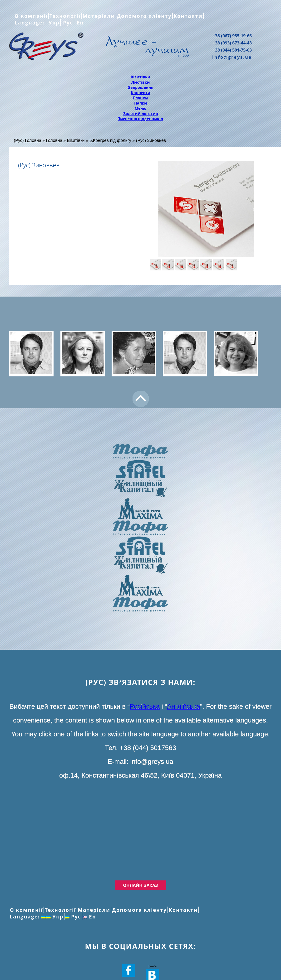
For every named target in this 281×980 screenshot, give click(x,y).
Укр (53, 23)
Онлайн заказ (140, 885)
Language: (30, 23)
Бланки (140, 98)
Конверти (141, 93)
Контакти (188, 16)
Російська (145, 706)
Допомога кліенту (144, 16)
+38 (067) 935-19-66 (232, 36)
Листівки (141, 82)
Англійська (184, 706)
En (79, 23)
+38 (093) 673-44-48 (232, 43)
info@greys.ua (232, 57)
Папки (141, 103)
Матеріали (99, 16)
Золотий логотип (141, 114)
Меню (140, 108)
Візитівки (140, 77)
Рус (67, 23)
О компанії (31, 16)
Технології (65, 16)
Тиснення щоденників (141, 119)
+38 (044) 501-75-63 (232, 50)
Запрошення (141, 87)
